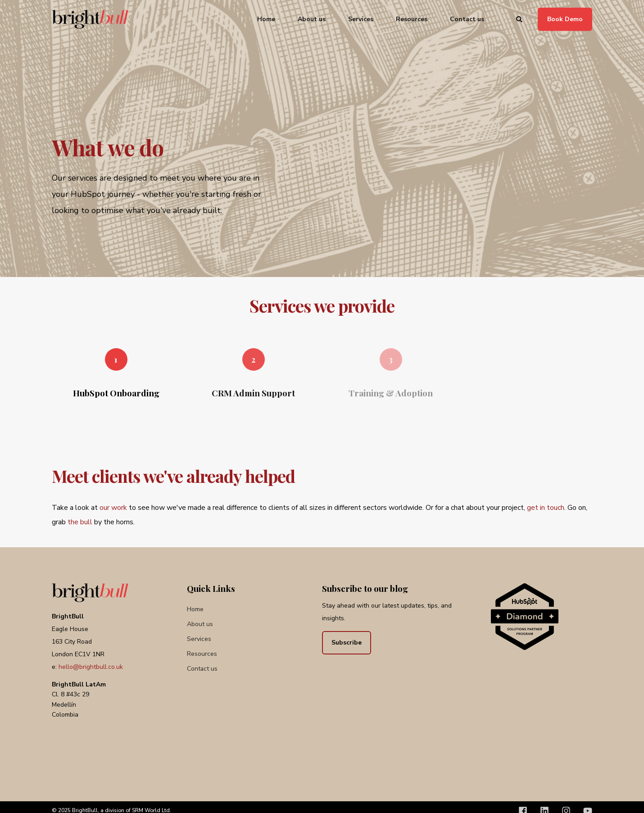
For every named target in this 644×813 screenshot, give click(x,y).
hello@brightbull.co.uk (91, 667)
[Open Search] (520, 19)
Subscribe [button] (347, 643)
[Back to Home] (90, 19)
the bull (80, 522)
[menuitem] (195, 610)
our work (113, 508)
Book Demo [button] (565, 19)
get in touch (546, 508)
